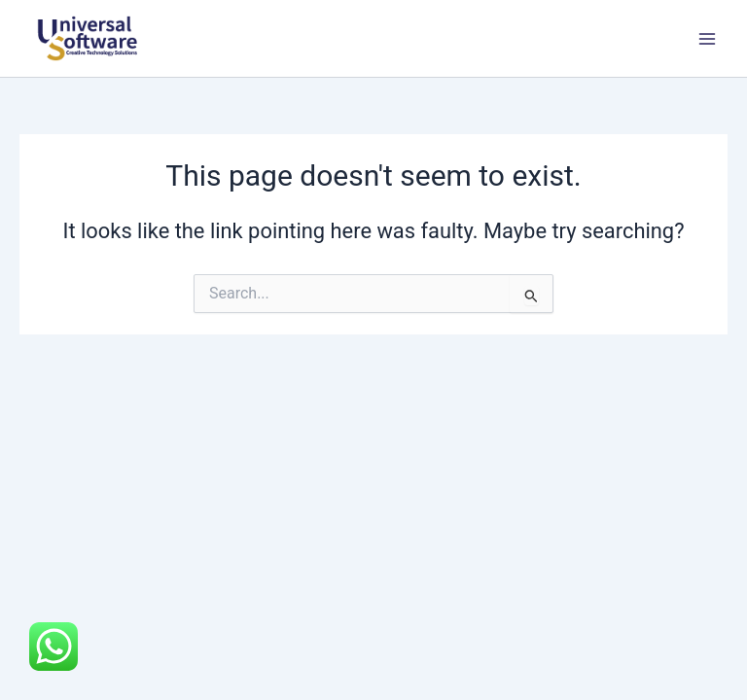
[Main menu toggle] (707, 39)
